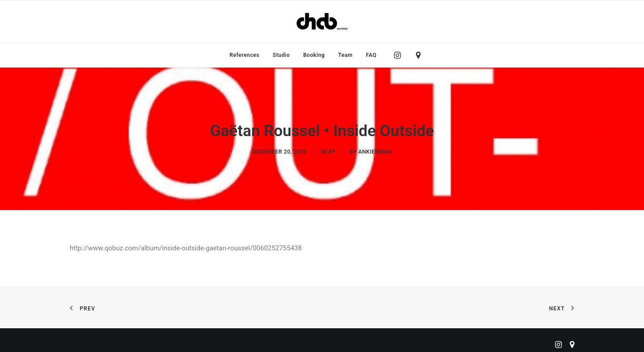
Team (345, 55)
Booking (314, 55)
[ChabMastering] (322, 21)
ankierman (375, 150)
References (244, 55)
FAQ (371, 55)
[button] (400, 55)
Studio (281, 55)
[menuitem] (244, 55)
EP (332, 150)
